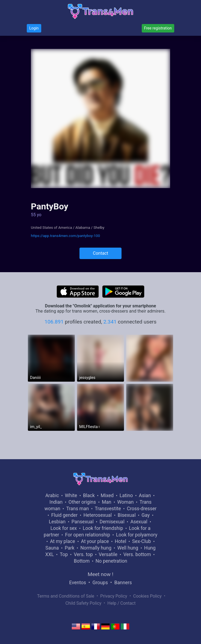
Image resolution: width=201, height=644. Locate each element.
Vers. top (83, 554)
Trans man (77, 509)
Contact (100, 253)
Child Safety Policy (84, 603)
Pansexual (83, 522)
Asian (145, 495)
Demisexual (112, 522)
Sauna (52, 548)
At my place (63, 541)
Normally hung (96, 548)
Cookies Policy (147, 596)
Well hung (128, 548)
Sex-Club (142, 541)
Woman (125, 502)
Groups (100, 583)
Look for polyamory (137, 535)
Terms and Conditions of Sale (66, 596)
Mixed (107, 495)
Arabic (52, 495)
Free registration (158, 28)
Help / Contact (121, 603)
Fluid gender (64, 515)
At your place (95, 541)
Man (107, 502)
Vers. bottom (137, 554)
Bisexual (127, 515)
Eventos (78, 583)
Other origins (82, 502)
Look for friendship (103, 528)
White (71, 495)
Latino (126, 495)
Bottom (82, 561)
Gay (146, 515)
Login (34, 28)
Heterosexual (98, 515)
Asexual (139, 522)
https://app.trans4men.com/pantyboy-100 (65, 236)
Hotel (120, 541)
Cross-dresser (142, 509)
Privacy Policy (114, 596)
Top (64, 554)
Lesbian (57, 522)
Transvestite (108, 509)
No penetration (111, 561)
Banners (123, 583)
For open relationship (88, 535)
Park (70, 548)
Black (89, 495)
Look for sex (64, 528)
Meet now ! (100, 574)
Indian (56, 502)
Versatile (108, 554)
